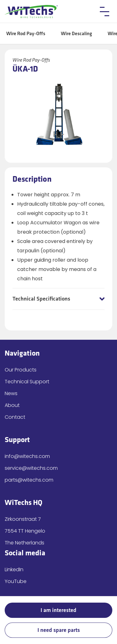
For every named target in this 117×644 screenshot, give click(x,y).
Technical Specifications (41, 299)
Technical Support (27, 382)
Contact (15, 417)
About (12, 405)
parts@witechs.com (29, 480)
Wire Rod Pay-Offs (26, 34)
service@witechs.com (31, 468)
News (11, 393)
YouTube (16, 581)
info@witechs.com (27, 456)
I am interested (58, 610)
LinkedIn (14, 569)
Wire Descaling (76, 34)
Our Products (21, 370)
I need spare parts (59, 630)
